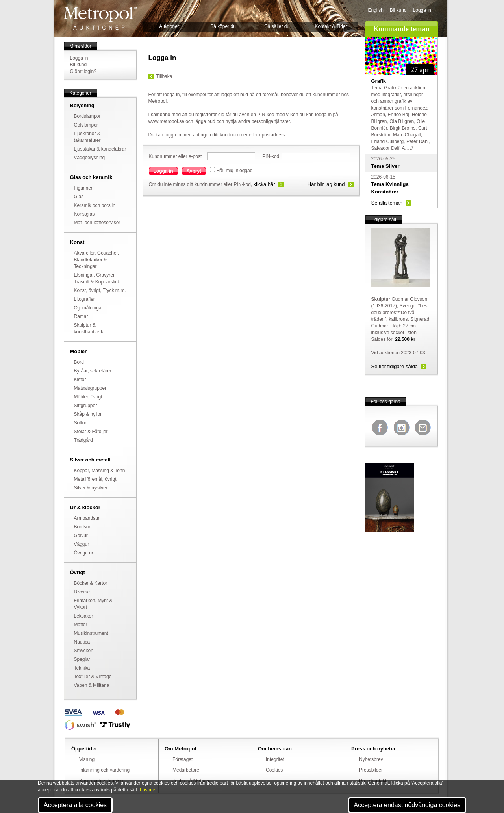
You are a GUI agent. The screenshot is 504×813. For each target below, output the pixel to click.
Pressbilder (371, 770)
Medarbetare (186, 770)
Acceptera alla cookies (75, 805)
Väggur (82, 544)
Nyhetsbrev (371, 759)
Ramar (81, 316)
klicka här (264, 184)
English (376, 10)
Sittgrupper (86, 406)
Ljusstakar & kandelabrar (100, 149)
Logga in (422, 10)
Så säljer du (277, 26)
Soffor (80, 423)
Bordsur (82, 527)
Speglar (82, 659)
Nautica (82, 642)
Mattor (81, 625)
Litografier (84, 299)
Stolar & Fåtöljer (91, 432)
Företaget (183, 759)
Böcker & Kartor (91, 583)
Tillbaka (164, 76)
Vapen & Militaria (92, 685)
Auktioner (169, 26)
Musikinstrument (91, 633)
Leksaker (84, 616)
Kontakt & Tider (331, 26)
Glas (79, 197)
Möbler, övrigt (88, 397)
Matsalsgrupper (90, 388)
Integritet (275, 759)
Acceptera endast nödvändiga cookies (407, 805)
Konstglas (84, 214)
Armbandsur (87, 518)
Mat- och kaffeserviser (97, 223)
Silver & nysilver (91, 488)
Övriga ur (84, 553)
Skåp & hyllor (88, 414)
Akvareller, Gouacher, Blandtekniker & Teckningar (97, 260)
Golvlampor (86, 125)
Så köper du (223, 26)
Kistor (80, 380)
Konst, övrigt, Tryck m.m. (100, 290)
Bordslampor (87, 116)
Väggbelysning (90, 158)
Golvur (81, 536)
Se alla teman (387, 203)
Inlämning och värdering (104, 770)
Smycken (84, 651)
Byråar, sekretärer (93, 371)
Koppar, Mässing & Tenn (100, 471)
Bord (79, 362)
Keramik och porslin (95, 205)
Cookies (274, 770)
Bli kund (398, 10)
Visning (87, 759)
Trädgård (83, 440)
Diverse (82, 592)
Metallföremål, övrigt (95, 479)
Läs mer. (149, 790)
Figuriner (83, 188)
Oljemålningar (89, 308)
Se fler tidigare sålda (395, 366)
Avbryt (194, 171)
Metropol (100, 18)
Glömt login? (83, 71)
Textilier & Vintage (93, 677)
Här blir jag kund (326, 184)
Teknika (82, 668)
